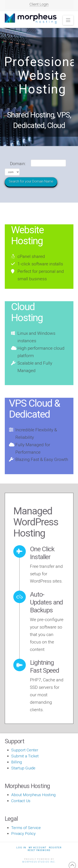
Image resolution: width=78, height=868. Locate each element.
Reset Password (39, 850)
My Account (38, 848)
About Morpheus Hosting (33, 795)
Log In (21, 848)
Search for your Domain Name (31, 181)
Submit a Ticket (25, 756)
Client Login (39, 4)
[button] (68, 20)
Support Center (25, 750)
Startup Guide (23, 768)
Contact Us (21, 801)
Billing (17, 762)
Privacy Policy (23, 834)
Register (55, 848)
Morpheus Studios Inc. (39, 862)
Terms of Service (26, 828)
